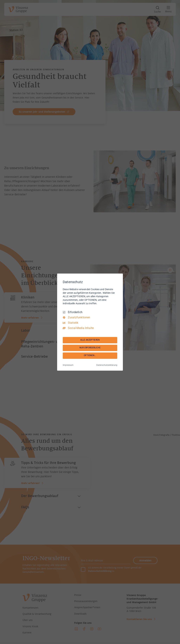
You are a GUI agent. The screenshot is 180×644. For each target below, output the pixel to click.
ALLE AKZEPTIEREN (90, 340)
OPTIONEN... (90, 356)
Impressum (68, 365)
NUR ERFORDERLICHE (90, 348)
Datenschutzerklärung (107, 365)
